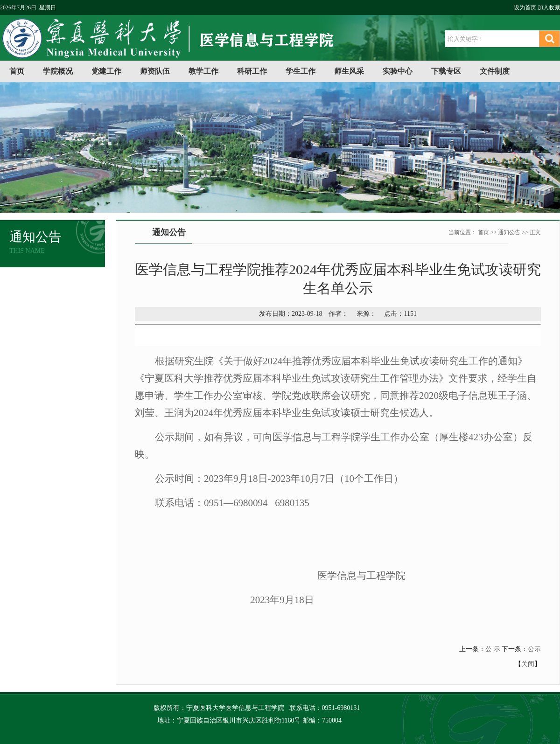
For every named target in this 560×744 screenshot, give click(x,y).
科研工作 (252, 71)
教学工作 (203, 71)
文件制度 (495, 71)
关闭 (528, 664)
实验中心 (398, 71)
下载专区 (446, 71)
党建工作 (106, 71)
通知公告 (509, 232)
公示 (534, 649)
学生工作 (301, 71)
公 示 (493, 649)
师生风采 (349, 71)
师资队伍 (155, 71)
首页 (17, 71)
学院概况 (58, 71)
